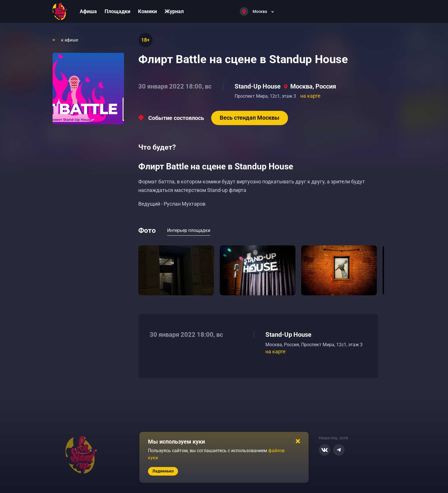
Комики (147, 11)
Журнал (174, 11)
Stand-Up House (258, 86)
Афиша (88, 11)
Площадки (117, 11)
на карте (310, 96)
